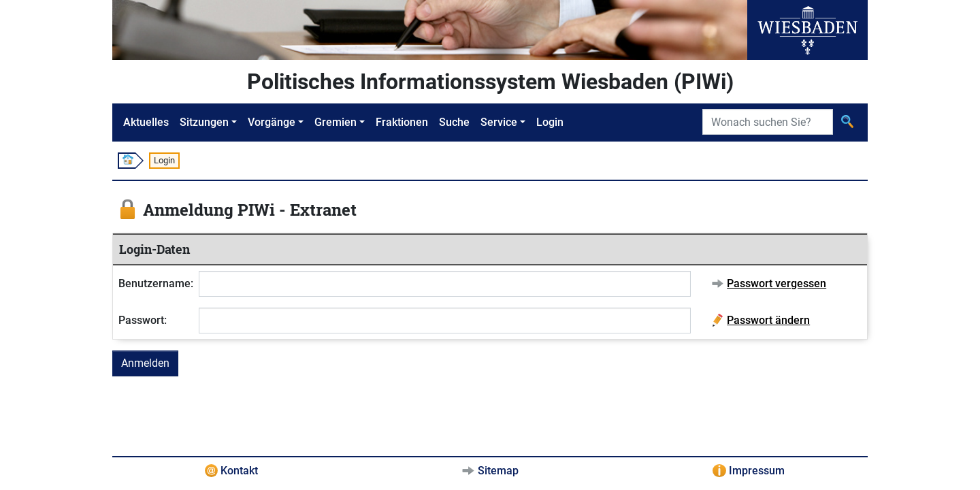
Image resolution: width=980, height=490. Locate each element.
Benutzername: (156, 283)
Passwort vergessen (777, 283)
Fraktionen (402, 122)
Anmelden (145, 363)
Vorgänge (272, 122)
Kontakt (239, 471)
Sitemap (498, 471)
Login (550, 122)
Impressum (757, 471)
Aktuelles (146, 122)
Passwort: (143, 320)
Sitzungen (204, 122)
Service (499, 122)
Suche (454, 122)
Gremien (336, 122)
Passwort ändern (768, 320)
